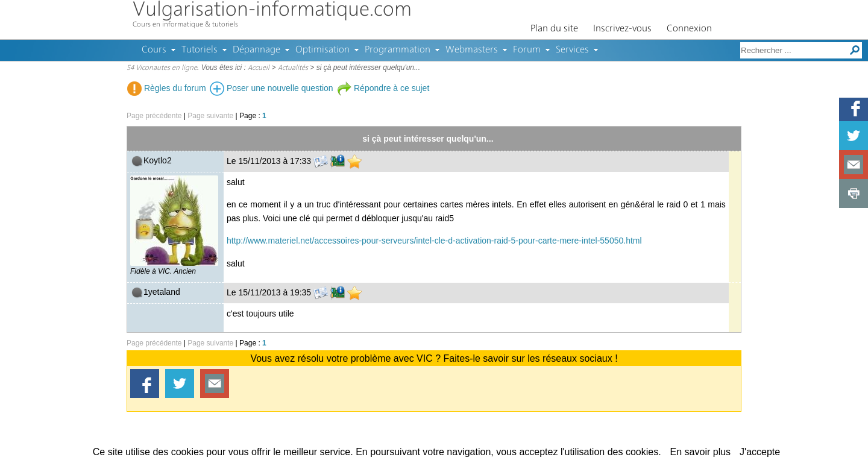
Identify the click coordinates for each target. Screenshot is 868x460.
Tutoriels (200, 50)
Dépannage (256, 50)
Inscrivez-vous (622, 29)
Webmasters (472, 50)
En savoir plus (701, 452)
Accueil (259, 68)
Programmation (398, 50)
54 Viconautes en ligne (162, 68)
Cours (154, 50)
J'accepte (760, 452)
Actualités (293, 68)
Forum (527, 50)
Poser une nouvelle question (272, 88)
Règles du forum (167, 88)
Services (572, 50)
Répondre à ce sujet (383, 88)
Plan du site (554, 29)
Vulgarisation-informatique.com (272, 11)
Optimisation (322, 50)
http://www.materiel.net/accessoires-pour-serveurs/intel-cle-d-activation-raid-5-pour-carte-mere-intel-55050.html (434, 241)
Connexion (689, 29)
